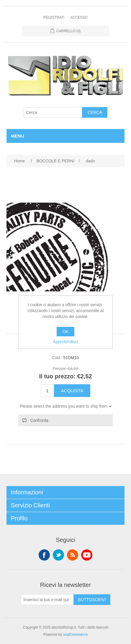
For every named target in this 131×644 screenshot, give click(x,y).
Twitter (58, 555)
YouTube (87, 555)
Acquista (72, 391)
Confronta (39, 420)
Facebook (44, 555)
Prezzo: (60, 369)
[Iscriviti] (47, 600)
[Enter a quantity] (47, 391)
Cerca (95, 112)
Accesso (79, 17)
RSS (73, 555)
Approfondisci (66, 342)
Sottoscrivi (92, 600)
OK (65, 332)
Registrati (54, 17)
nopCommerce (75, 635)
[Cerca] (53, 112)
